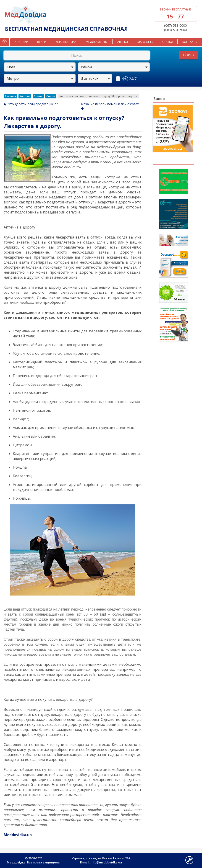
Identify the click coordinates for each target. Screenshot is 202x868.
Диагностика (66, 42)
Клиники (22, 42)
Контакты (190, 42)
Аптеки (123, 42)
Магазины (145, 42)
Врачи (42, 42)
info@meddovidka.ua (106, 862)
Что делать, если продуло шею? (31, 104)
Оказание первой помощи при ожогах (109, 106)
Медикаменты (97, 42)
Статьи (168, 42)
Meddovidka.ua (18, 835)
